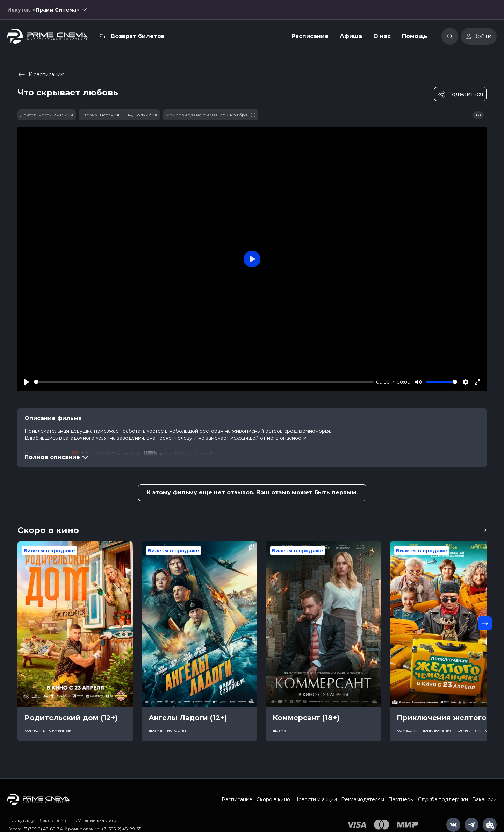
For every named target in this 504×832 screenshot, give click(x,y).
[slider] (204, 382)
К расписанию (41, 74)
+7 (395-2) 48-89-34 (42, 829)
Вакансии (484, 799)
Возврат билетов (138, 36)
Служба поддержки (443, 799)
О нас (382, 36)
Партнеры (401, 799)
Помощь (415, 36)
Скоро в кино (273, 799)
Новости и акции (316, 799)
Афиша (351, 36)
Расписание (310, 36)
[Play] (27, 382)
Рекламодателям (363, 799)
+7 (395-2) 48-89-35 (121, 829)
